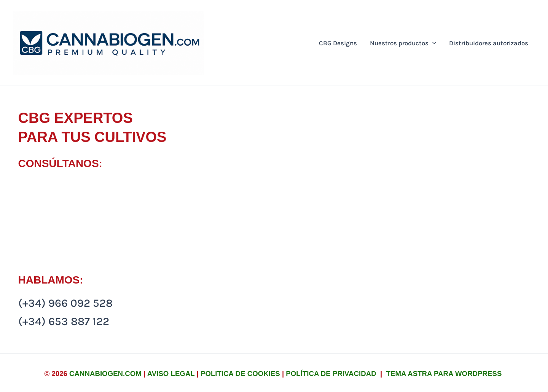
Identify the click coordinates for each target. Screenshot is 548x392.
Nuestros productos (403, 43)
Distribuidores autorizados (489, 43)
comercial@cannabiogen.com (94, 223)
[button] (432, 43)
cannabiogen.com (105, 374)
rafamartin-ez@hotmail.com (91, 205)
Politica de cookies (240, 374)
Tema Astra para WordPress (444, 374)
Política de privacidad (332, 374)
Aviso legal (171, 374)
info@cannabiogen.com (79, 186)
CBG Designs (338, 43)
